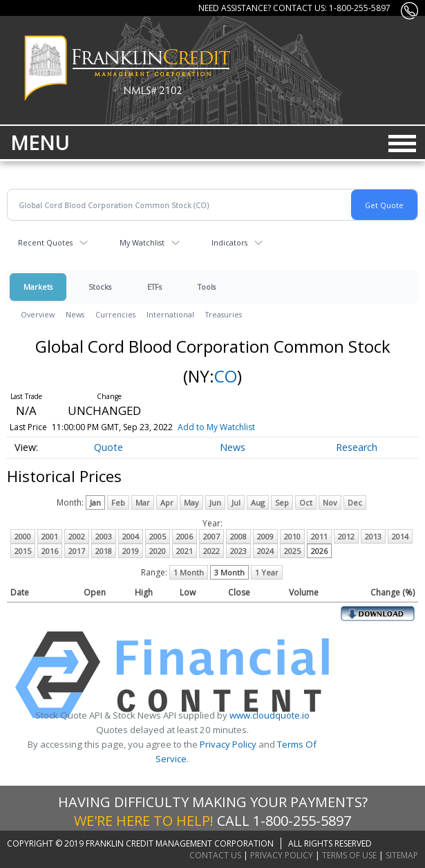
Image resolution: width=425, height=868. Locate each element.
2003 (104, 536)
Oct (306, 502)
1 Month (189, 572)
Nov (330, 502)
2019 (131, 551)
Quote (108, 447)
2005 (158, 536)
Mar (143, 502)
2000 (23, 536)
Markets (38, 287)
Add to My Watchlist (236, 427)
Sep (282, 502)
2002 (77, 536)
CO (226, 376)
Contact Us (215, 855)
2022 (211, 551)
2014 (400, 536)
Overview (38, 314)
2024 (265, 551)
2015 (23, 551)
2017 (77, 551)
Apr (167, 502)
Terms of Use (349, 855)
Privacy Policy (228, 744)
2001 (50, 536)
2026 (319, 551)
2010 (292, 536)
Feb (118, 502)
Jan (95, 502)
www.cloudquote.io (270, 715)
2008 (238, 536)
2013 (373, 536)
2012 (346, 536)
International (170, 314)
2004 (131, 536)
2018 (104, 551)
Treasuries (224, 314)
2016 (50, 551)
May (191, 502)
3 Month (229, 572)
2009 (265, 536)
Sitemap (402, 855)
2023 (238, 551)
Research (357, 447)
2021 (185, 551)
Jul (236, 502)
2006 (185, 536)
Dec (355, 502)
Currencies (115, 314)
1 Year (267, 572)
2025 (292, 551)
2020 (158, 551)
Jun (215, 502)
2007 (211, 536)
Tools (207, 287)
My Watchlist (142, 242)
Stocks (100, 287)
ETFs (154, 287)
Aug (258, 502)
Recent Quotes (45, 242)
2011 (319, 536)
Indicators (229, 242)
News (75, 314)
